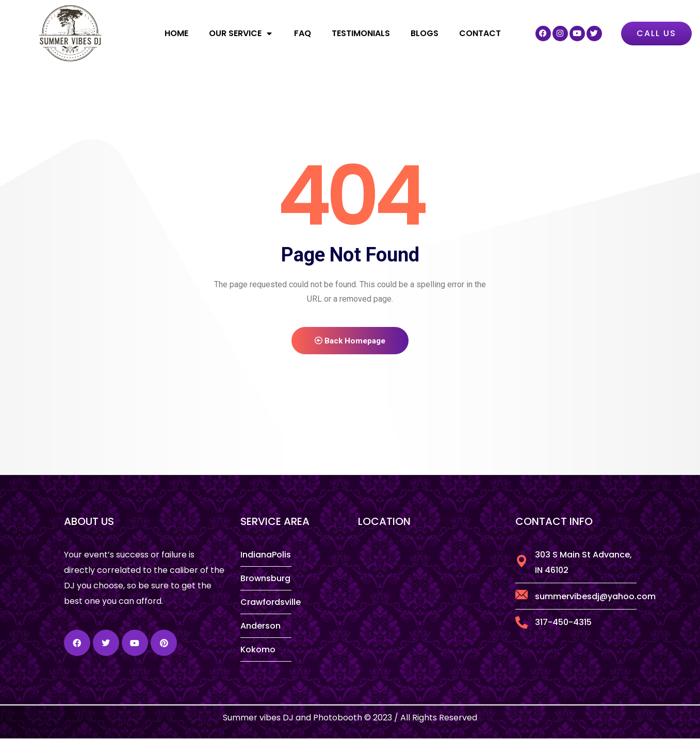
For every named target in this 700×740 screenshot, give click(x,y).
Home (176, 33)
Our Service (241, 34)
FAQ (303, 33)
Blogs (425, 33)
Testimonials (361, 33)
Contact (480, 33)
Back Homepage (350, 342)
